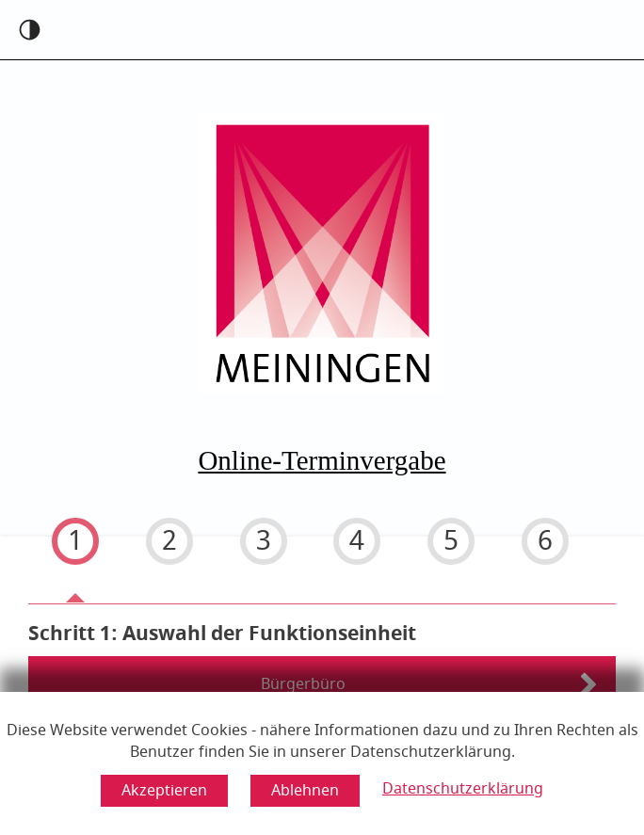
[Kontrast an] (30, 30)
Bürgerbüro (303, 684)
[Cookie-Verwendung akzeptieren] (164, 791)
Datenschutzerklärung (463, 789)
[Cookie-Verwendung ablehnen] (305, 791)
